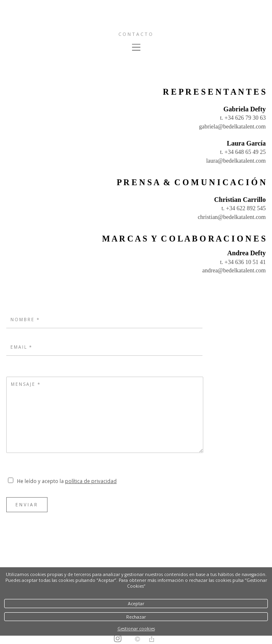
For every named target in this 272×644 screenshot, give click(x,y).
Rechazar (136, 617)
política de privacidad (91, 481)
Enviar (27, 505)
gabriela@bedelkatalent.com (232, 127)
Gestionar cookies (136, 629)
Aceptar (136, 604)
